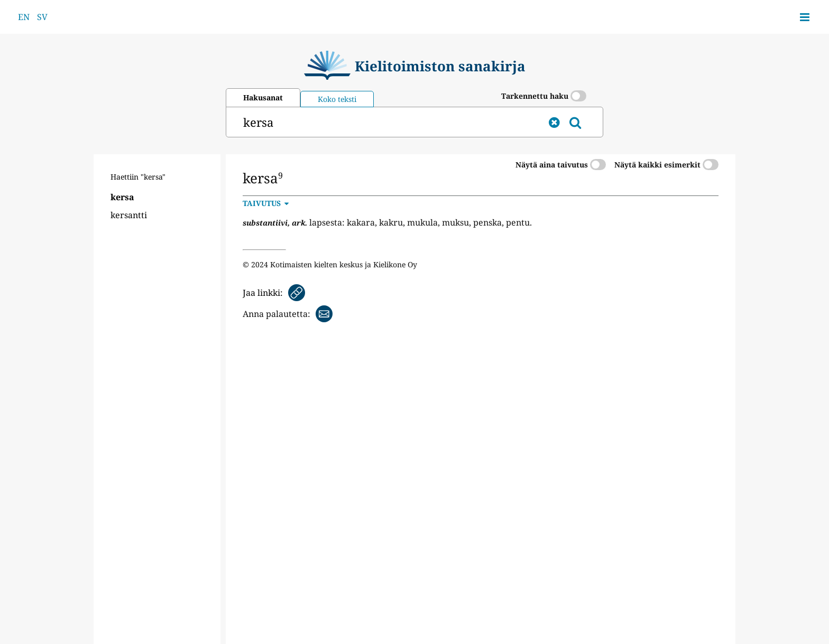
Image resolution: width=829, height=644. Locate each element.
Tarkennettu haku (544, 96)
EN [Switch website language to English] (24, 17)
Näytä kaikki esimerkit (666, 165)
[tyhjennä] (554, 122)
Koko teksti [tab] (337, 99)
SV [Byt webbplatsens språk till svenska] (42, 17)
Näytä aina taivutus (561, 165)
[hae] (385, 122)
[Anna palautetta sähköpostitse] (288, 314)
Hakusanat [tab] (263, 97)
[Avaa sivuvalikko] (805, 17)
